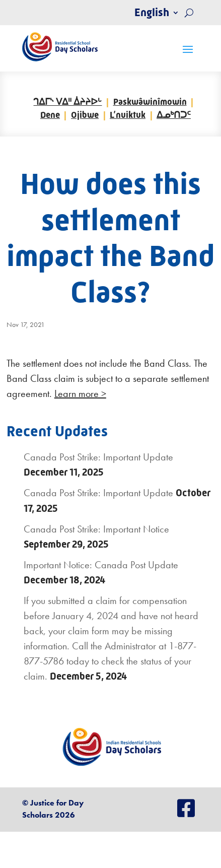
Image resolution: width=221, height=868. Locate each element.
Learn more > (80, 393)
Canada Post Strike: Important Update (98, 457)
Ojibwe (85, 115)
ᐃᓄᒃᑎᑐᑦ (174, 115)
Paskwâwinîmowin (150, 102)
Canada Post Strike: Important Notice (96, 529)
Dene (50, 115)
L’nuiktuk (128, 115)
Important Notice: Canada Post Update (101, 565)
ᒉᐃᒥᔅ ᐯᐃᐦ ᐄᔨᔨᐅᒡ (67, 102)
